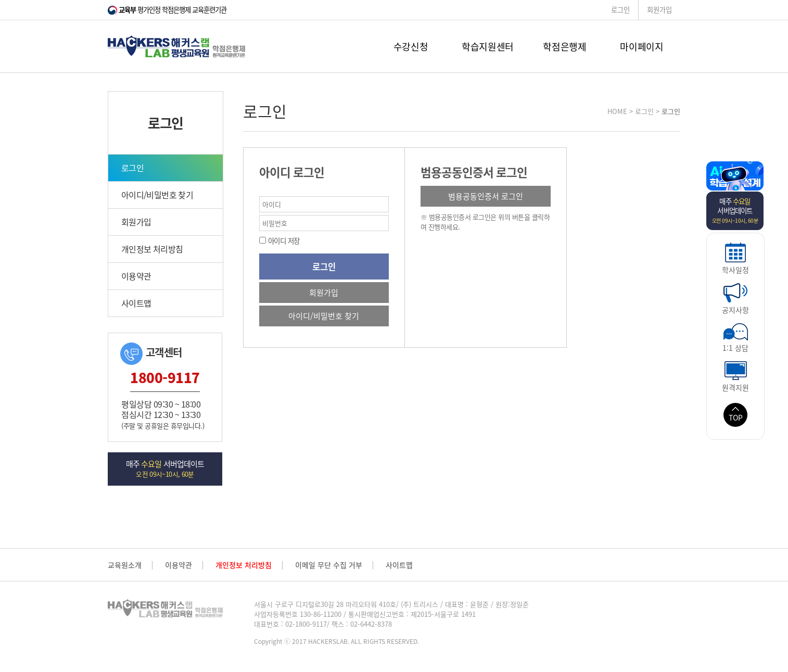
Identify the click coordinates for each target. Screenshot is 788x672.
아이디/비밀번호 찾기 (157, 195)
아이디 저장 (283, 240)
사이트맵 (136, 303)
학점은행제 (564, 47)
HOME (617, 111)
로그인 (620, 10)
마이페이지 (641, 47)
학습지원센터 (488, 47)
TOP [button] (736, 415)
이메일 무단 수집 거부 (329, 565)
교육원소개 (125, 565)
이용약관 (136, 276)
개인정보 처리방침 (152, 249)
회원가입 (659, 10)
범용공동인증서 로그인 (486, 196)
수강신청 (411, 47)
